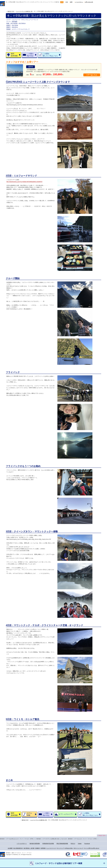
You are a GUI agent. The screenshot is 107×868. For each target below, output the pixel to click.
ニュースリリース (51, 848)
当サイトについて (78, 848)
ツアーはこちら (92, 75)
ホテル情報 (29, 814)
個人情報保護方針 (18, 848)
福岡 (71, 2)
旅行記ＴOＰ (11, 11)
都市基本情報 (14, 55)
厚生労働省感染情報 (62, 844)
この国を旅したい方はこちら (50, 55)
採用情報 (43, 848)
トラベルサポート (22, 844)
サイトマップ (60, 848)
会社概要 (10, 848)
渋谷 (67, 2)
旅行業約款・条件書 (29, 848)
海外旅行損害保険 (35, 844)
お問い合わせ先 (89, 2)
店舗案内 (37, 848)
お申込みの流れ (69, 848)
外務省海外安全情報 (48, 844)
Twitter (80, 844)
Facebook (87, 844)
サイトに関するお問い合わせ (92, 848)
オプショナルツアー (66, 814)
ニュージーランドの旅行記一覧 (24, 11)
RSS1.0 (73, 844)
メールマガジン (79, 2)
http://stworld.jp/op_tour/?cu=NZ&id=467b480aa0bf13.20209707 (24, 182)
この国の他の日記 (30, 55)
